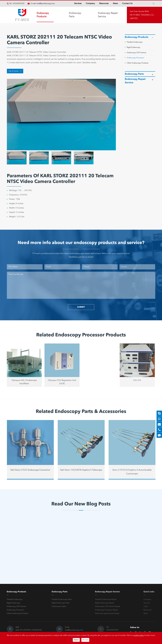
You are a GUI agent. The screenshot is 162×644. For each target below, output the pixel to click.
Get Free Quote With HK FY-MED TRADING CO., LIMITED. (142, 15)
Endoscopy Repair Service (108, 15)
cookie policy (139, 635)
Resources (104, 3)
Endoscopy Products (43, 15)
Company (90, 3)
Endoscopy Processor (135, 58)
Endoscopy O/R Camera (136, 53)
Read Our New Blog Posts (81, 504)
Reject (76, 640)
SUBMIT (81, 307)
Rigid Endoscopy (133, 47)
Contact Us (127, 3)
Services (78, 3)
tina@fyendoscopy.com (46, 4)
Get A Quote (15, 71)
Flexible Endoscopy (135, 42)
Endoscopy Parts (75, 15)
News (115, 3)
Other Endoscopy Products (138, 63)
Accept (85, 640)
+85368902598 (18, 4)
